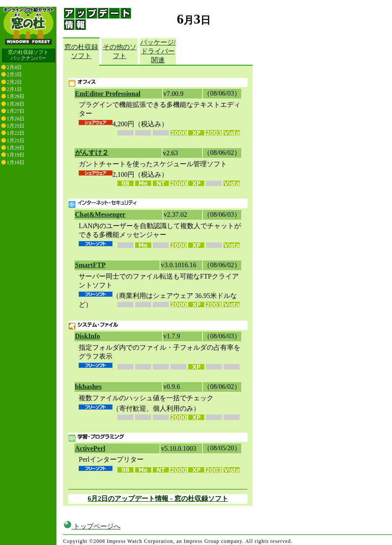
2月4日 (14, 67)
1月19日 (16, 155)
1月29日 (16, 96)
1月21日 (16, 141)
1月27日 (16, 111)
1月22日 (16, 133)
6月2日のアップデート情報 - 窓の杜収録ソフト (158, 498)
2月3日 (14, 74)
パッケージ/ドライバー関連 (158, 51)
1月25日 (16, 126)
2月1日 (14, 89)
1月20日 (16, 148)
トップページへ (92, 526)
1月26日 (16, 119)
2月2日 (14, 82)
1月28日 (16, 104)
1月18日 (16, 162)
